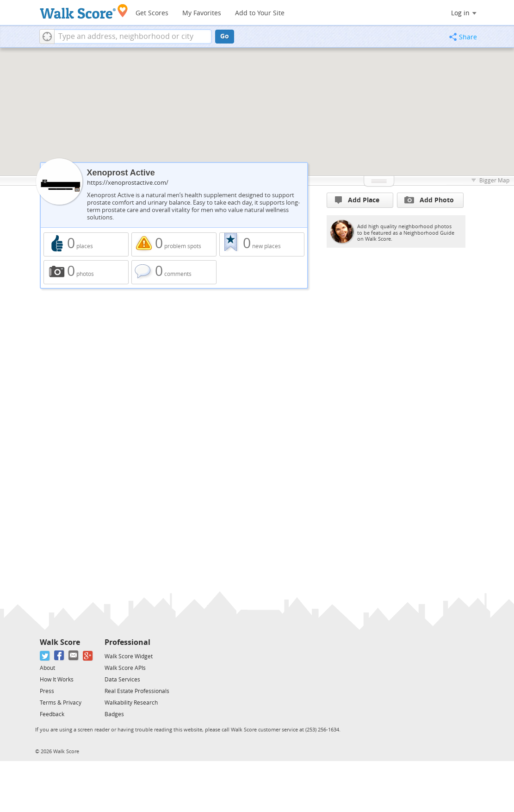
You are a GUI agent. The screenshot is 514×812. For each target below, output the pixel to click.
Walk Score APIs (125, 668)
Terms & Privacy (61, 703)
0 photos (86, 272)
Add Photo (429, 200)
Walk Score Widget (129, 656)
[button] (47, 37)
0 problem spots (174, 244)
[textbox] (133, 37)
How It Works (57, 680)
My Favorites (202, 13)
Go (225, 36)
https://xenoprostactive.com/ (128, 183)
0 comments (174, 272)
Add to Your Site (260, 13)
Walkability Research (131, 703)
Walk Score (60, 642)
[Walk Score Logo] (84, 11)
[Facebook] (59, 656)
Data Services (122, 680)
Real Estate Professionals (137, 691)
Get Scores (152, 13)
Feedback (52, 714)
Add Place (357, 200)
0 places (86, 244)
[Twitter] (45, 656)
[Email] (74, 656)
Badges (114, 714)
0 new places (262, 244)
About (47, 668)
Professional (127, 642)
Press (47, 691)
